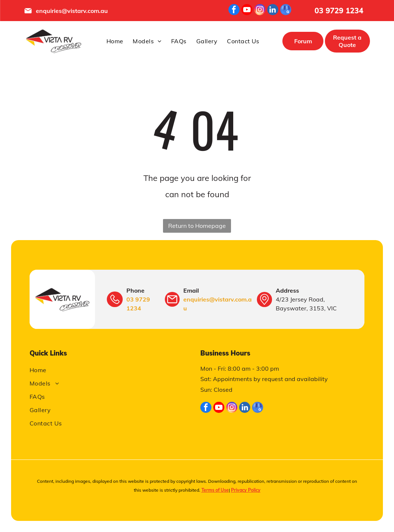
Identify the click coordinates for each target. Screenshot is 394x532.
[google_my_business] (286, 11)
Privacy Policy (246, 490)
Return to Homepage (197, 226)
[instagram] (260, 11)
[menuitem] (115, 41)
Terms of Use (215, 490)
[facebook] (234, 11)
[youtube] (247, 11)
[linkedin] (273, 11)
